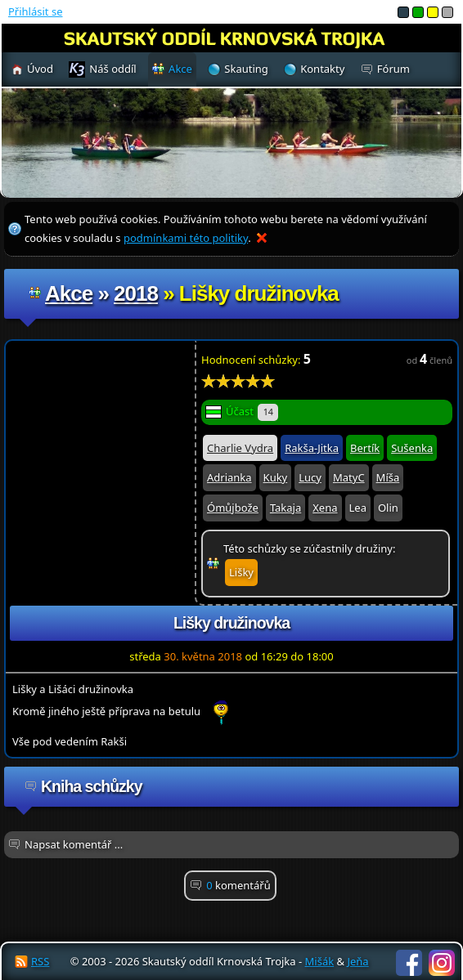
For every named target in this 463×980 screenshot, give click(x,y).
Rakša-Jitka (312, 448)
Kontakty (322, 69)
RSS (40, 961)
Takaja (285, 508)
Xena (325, 508)
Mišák (320, 961)
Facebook (409, 963)
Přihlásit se (35, 11)
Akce (69, 293)
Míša (388, 477)
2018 (136, 293)
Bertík (365, 448)
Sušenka (412, 448)
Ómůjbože (233, 508)
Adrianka (229, 477)
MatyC (349, 477)
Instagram (442, 963)
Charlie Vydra (240, 448)
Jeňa (357, 961)
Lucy (310, 477)
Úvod (40, 69)
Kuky (276, 477)
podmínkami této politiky (186, 238)
